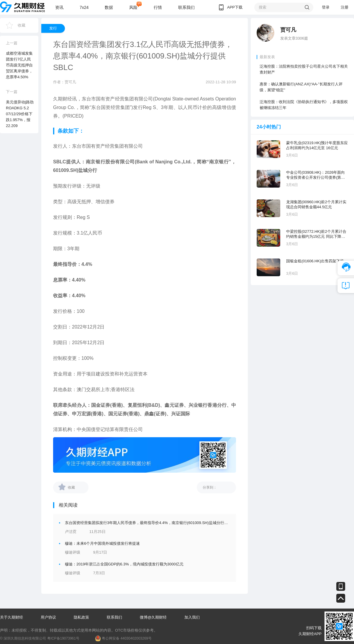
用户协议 (48, 617)
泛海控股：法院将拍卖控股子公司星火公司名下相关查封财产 (304, 69)
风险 (133, 7)
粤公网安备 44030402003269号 (127, 638)
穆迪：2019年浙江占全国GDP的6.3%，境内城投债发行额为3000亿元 (124, 564)
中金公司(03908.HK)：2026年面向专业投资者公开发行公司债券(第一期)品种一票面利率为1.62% (316, 175)
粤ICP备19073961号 (63, 638)
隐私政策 (81, 617)
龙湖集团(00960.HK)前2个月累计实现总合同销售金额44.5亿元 (316, 204)
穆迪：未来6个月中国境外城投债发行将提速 (102, 543)
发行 (53, 28)
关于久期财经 (12, 617)
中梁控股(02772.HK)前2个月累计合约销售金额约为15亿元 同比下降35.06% (316, 234)
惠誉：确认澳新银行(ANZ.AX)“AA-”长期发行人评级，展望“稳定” (301, 87)
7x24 (84, 7)
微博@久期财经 (153, 617)
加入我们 (192, 617)
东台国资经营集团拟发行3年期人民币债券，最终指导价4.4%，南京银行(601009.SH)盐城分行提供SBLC (153, 523)
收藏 (22, 25)
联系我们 (186, 7)
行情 (158, 7)
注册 (345, 7)
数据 (109, 7)
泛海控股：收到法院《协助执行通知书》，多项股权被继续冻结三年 (304, 105)
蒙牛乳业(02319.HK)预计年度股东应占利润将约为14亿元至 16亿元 (317, 145)
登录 (326, 7)
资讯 (59, 7)
